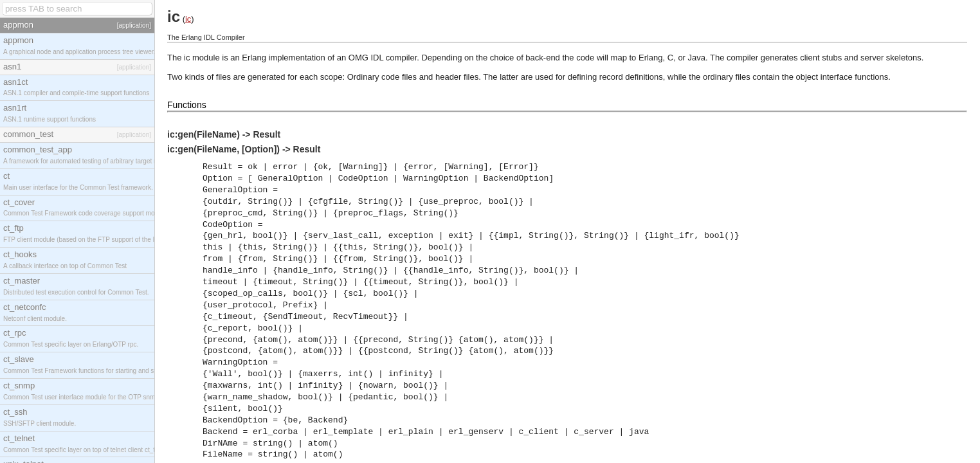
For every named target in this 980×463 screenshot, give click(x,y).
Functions (187, 105)
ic (188, 19)
